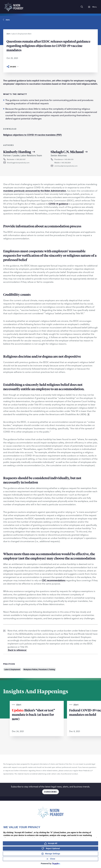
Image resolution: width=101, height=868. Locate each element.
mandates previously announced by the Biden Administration (35, 191)
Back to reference (17, 650)
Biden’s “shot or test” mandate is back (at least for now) (33, 714)
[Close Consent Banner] (51, 859)
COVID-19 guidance (58, 204)
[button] (25, 163)
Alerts (6, 20)
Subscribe (50, 792)
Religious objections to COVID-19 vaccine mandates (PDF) (32, 135)
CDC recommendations (54, 580)
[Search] (82, 7)
